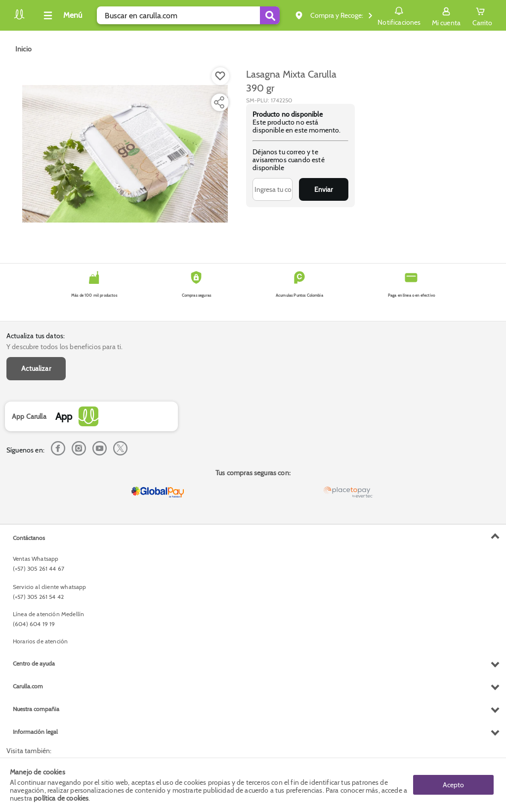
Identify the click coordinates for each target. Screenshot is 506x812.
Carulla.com (28, 686)
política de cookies (61, 798)
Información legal (35, 732)
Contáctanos (29, 538)
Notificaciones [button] (399, 15)
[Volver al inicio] (19, 18)
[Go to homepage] (23, 49)
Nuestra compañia (36, 709)
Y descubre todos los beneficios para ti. (64, 347)
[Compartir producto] (219, 102)
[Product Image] (125, 154)
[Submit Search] (270, 15)
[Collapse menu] (61, 15)
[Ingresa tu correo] (273, 189)
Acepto (453, 785)
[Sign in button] (446, 15)
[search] (188, 15)
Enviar (323, 189)
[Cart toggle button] (482, 15)
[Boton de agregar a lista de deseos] (220, 76)
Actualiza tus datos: (36, 336)
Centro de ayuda (34, 663)
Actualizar (36, 368)
